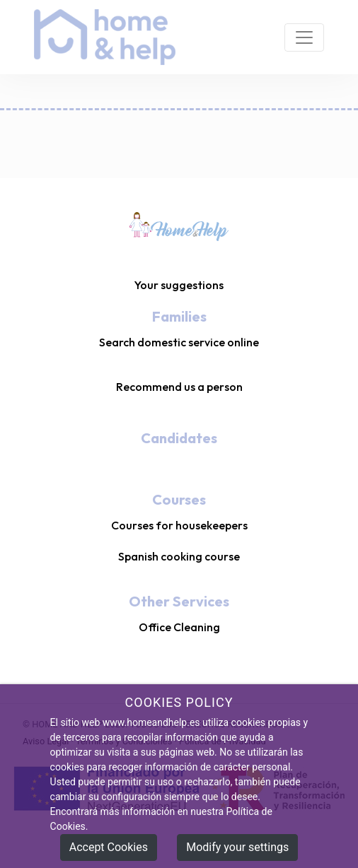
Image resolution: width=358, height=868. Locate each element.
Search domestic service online (179, 342)
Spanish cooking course (179, 556)
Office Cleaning (179, 627)
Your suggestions (179, 285)
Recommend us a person (179, 387)
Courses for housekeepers (179, 525)
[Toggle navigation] (304, 37)
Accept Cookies (109, 848)
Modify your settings (237, 848)
